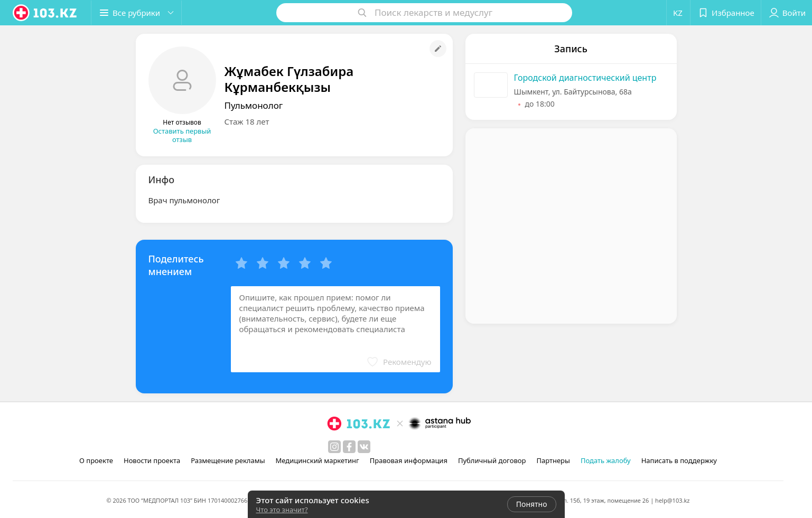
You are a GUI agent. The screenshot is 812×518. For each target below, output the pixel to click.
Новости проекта (152, 460)
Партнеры (553, 460)
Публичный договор (492, 460)
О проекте (96, 460)
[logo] (45, 13)
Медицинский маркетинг (318, 460)
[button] (136, 13)
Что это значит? (282, 510)
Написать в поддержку (679, 460)
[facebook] (349, 447)
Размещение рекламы (228, 460)
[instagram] (334, 447)
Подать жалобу (606, 460)
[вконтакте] (364, 447)
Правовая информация (409, 460)
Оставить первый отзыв (182, 135)
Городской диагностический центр (585, 78)
